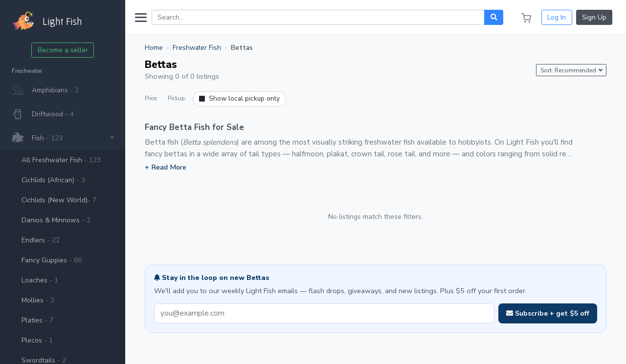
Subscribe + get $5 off (548, 313)
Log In (557, 17)
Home (154, 48)
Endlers (41, 240)
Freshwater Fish (197, 48)
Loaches (40, 280)
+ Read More (166, 167)
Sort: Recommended (569, 70)
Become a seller (63, 50)
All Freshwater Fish (61, 160)
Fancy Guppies (52, 260)
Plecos (37, 340)
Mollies (38, 300)
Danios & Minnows (56, 220)
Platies (37, 320)
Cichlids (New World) (59, 200)
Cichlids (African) (53, 180)
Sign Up (594, 17)
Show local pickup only (239, 98)
